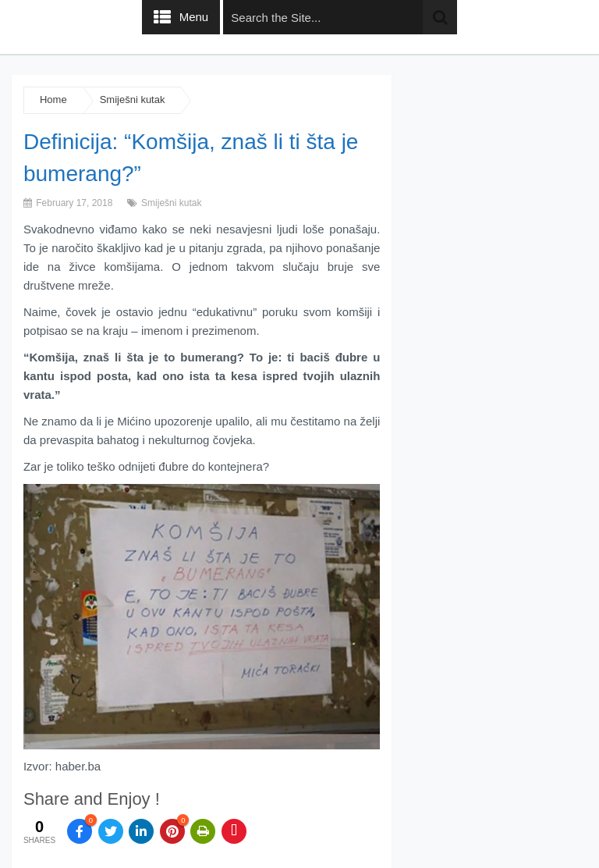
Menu (194, 17)
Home (53, 100)
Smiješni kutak (133, 100)
